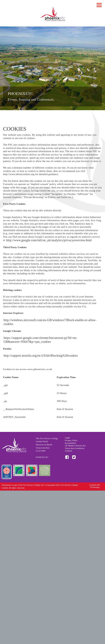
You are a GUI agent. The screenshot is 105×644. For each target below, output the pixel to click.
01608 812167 (42, 457)
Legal (67, 438)
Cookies (68, 451)
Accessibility (70, 443)
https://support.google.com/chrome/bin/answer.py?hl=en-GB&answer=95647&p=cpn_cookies (40, 340)
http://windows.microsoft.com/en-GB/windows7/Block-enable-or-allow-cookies (50, 322)
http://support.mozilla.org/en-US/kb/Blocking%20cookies (41, 356)
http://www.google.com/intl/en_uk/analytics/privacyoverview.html (49, 240)
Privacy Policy (71, 441)
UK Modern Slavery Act (75, 446)
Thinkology (95, 487)
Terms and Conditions (75, 448)
